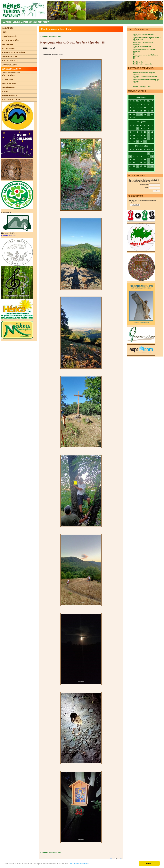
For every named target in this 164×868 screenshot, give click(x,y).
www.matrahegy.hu (8, 235)
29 (138, 142)
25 (141, 114)
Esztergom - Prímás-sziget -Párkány (145, 76)
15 (149, 160)
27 (149, 114)
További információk (79, 864)
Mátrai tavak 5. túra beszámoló (143, 34)
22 (149, 163)
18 (149, 135)
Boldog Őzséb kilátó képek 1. (143, 46)
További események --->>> (142, 87)
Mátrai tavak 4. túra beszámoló (143, 43)
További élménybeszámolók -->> (144, 64)
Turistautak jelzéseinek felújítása (144, 73)
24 (138, 114)
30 (152, 166)
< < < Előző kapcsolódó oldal (51, 36)
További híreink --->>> (140, 62)
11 (149, 132)
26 (138, 166)
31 (145, 142)
